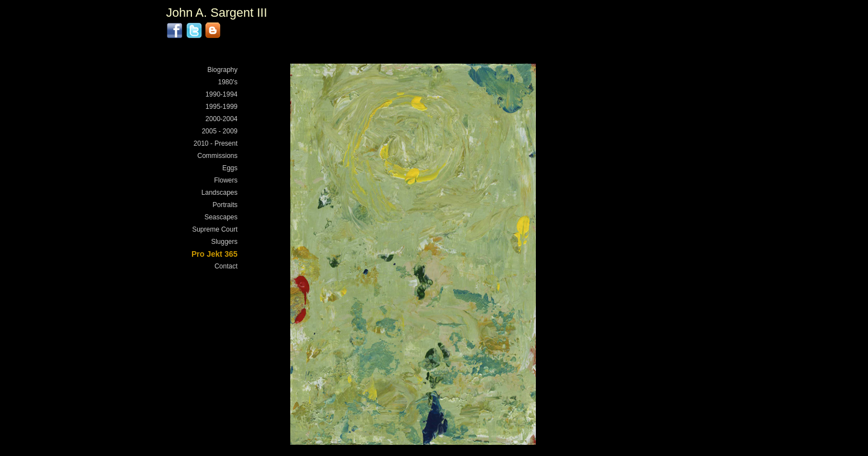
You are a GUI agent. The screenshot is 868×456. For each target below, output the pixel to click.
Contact (226, 266)
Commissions (217, 156)
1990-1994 (221, 94)
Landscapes (220, 193)
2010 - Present (216, 143)
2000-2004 (221, 119)
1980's (228, 82)
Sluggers (224, 242)
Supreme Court (215, 229)
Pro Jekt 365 (215, 254)
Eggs (230, 168)
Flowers (226, 180)
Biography (222, 70)
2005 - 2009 (219, 131)
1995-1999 (221, 107)
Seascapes (221, 217)
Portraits (225, 205)
